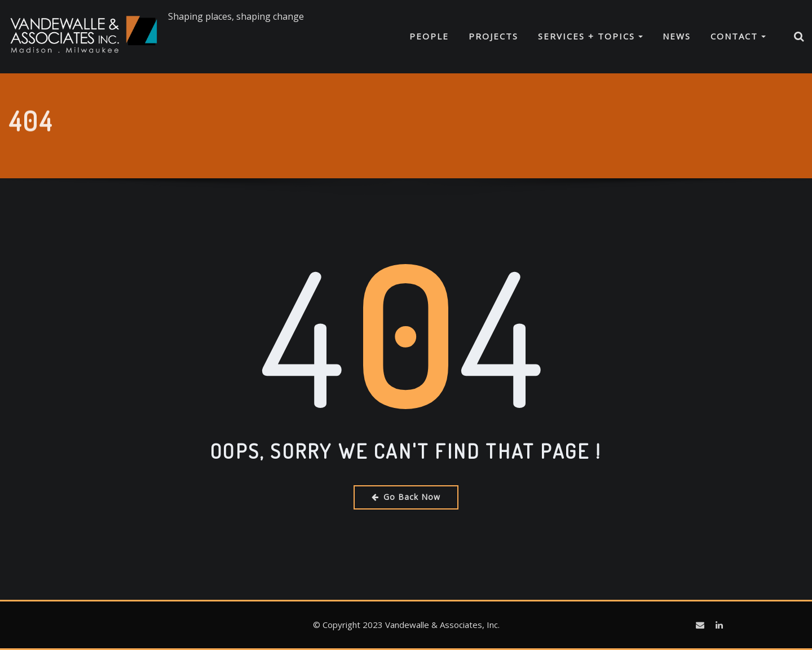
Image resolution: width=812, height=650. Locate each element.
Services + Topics (590, 36)
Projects (493, 36)
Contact (738, 36)
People (429, 36)
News (677, 36)
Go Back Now (406, 497)
